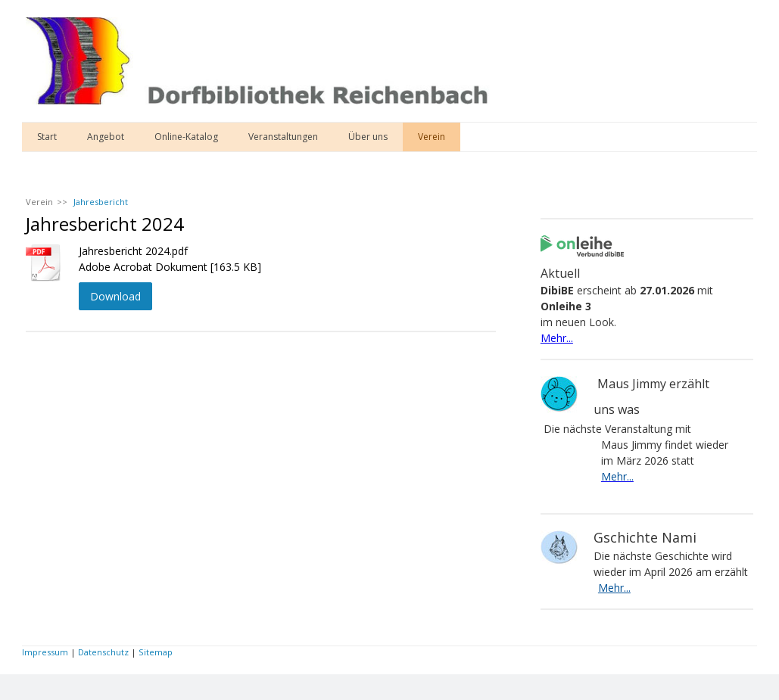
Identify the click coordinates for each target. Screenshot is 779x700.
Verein (432, 137)
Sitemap (156, 652)
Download (115, 296)
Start (47, 137)
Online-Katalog (186, 137)
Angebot (106, 137)
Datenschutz (103, 652)
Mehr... (557, 338)
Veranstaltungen (283, 137)
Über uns (368, 137)
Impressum (45, 652)
